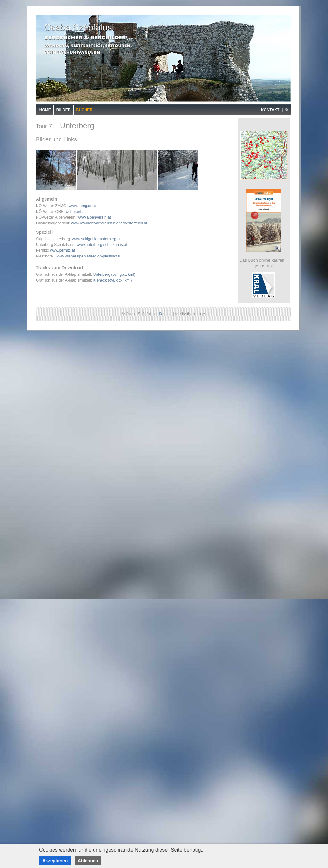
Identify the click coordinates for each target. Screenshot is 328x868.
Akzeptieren (55, 861)
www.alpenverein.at (94, 217)
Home (45, 110)
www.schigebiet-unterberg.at (96, 239)
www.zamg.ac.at (82, 206)
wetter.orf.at (75, 212)
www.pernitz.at (62, 250)
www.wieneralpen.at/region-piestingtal (88, 256)
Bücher (84, 110)
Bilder (64, 110)
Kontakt (165, 314)
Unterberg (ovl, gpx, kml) (114, 274)
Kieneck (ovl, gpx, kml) (113, 280)
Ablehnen (88, 861)
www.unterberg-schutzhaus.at (102, 245)
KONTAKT (270, 110)
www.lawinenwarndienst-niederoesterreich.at (109, 223)
